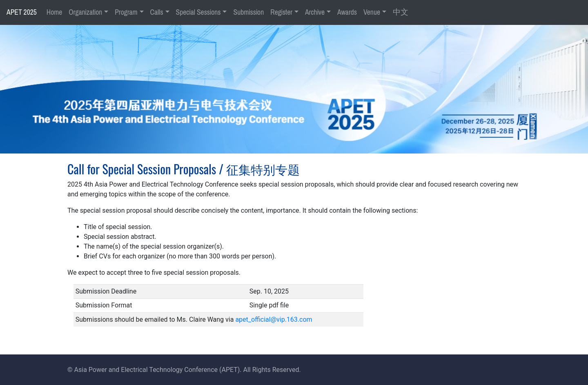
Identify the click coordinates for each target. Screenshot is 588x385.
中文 (401, 12)
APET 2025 (22, 12)
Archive (315, 12)
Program (126, 12)
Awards (347, 12)
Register (281, 12)
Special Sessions (198, 12)
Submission (248, 12)
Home (55, 12)
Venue (372, 12)
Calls (157, 12)
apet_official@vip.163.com (274, 319)
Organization (85, 12)
